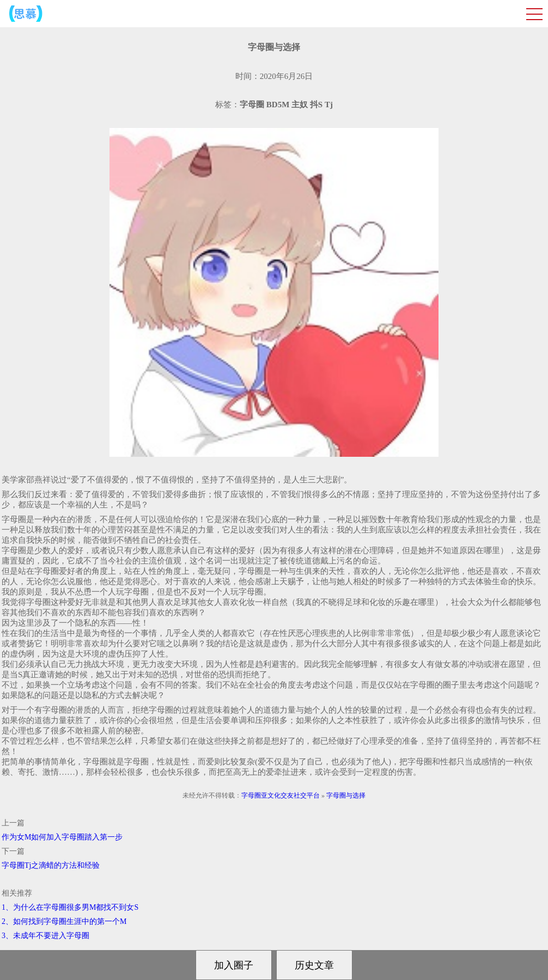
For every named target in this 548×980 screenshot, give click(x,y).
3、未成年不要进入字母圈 (45, 936)
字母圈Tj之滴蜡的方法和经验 (51, 865)
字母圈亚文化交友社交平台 (281, 795)
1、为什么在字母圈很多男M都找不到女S (70, 907)
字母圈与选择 (346, 795)
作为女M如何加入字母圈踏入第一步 (62, 837)
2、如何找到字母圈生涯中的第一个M (64, 921)
